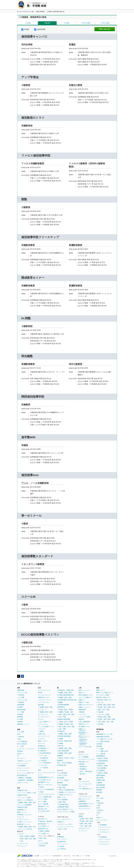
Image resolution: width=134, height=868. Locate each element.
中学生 (66, 758)
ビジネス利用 (44, 843)
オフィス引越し (43, 799)
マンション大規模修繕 (24, 805)
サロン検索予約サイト (86, 789)
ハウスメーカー (23, 843)
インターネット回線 (103, 714)
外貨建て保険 (101, 780)
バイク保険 (21, 697)
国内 (41, 838)
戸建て (29, 793)
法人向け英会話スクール (65, 809)
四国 (99, 710)
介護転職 (81, 712)
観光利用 (42, 846)
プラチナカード (105, 832)
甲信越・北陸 (69, 712)
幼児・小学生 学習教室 (65, 763)
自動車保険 (21, 690)
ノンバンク (28, 761)
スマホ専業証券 (22, 741)
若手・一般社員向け (86, 771)
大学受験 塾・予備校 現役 (65, 690)
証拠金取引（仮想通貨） (26, 780)
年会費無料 (22, 766)
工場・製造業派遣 (84, 722)
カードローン (21, 758)
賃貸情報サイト (22, 810)
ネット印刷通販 (84, 757)
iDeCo (98, 808)
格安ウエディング (84, 799)
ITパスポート (68, 795)
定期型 (106, 758)
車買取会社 (42, 746)
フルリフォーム (23, 819)
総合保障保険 (101, 785)
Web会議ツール (84, 762)
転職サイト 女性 (84, 702)
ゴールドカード (23, 771)
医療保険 (20, 717)
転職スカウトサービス (86, 705)
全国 (90, 826)
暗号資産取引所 (22, 775)
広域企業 (101, 712)
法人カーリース (84, 754)
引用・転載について (78, 856)
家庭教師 (60, 760)
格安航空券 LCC (43, 829)
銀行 (20, 739)
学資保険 (20, 722)
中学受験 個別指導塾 (64, 736)
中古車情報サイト (44, 748)
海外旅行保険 (21, 710)
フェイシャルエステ (85, 784)
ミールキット (42, 710)
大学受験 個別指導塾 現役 (65, 695)
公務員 (61, 795)
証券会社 (21, 737)
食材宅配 (41, 705)
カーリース (42, 743)
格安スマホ (108, 700)
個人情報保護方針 (57, 856)
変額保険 (99, 790)
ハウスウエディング (85, 796)
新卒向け (83, 774)
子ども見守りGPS (44, 811)
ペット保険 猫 (101, 754)
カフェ (40, 775)
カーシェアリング (44, 736)
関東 (91, 819)
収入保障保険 (102, 768)
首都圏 (21, 802)
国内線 (42, 831)
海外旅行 (49, 821)
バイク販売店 (42, 760)
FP (60, 785)
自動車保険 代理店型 (103, 737)
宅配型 (42, 731)
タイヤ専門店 (61, 849)
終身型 (100, 758)
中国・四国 (32, 839)
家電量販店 (61, 837)
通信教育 (60, 756)
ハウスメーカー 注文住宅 (25, 829)
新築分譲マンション (24, 824)
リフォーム (21, 817)
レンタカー (42, 739)
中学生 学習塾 (86, 23)
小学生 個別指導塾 (63, 751)
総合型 (42, 787)
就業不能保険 (101, 775)
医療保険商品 (101, 756)
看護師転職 (82, 710)
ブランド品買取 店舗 (45, 797)
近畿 (30, 802)
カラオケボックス (84, 828)
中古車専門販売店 (45, 753)
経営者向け (84, 767)
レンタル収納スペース (47, 727)
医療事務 (65, 785)
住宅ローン (21, 754)
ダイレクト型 (23, 693)
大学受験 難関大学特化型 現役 (67, 700)
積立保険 (99, 792)
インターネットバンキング (26, 749)
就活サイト (82, 693)
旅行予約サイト (43, 819)
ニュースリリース (46, 856)
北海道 (61, 710)
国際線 (47, 831)
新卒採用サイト (84, 733)
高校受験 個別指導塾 (64, 719)
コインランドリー (44, 702)
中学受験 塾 (61, 731)
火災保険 (20, 707)
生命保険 (20, 714)
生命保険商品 (101, 763)
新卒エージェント (84, 737)
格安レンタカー (43, 741)
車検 (39, 770)
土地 (34, 793)
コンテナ (42, 729)
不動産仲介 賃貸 (22, 807)
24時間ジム (61, 822)
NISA (19, 734)
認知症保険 (100, 778)
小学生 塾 (60, 746)
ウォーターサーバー (44, 690)
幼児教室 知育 (62, 765)
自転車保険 (21, 705)
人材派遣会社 (83, 744)
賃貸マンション (22, 812)
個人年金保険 (101, 787)
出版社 (42, 792)
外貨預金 (20, 751)
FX (18, 756)
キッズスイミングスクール (65, 827)
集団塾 (25, 29)
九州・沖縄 (62, 717)
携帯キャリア (101, 690)
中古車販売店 (42, 751)
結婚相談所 (82, 801)
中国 (113, 707)
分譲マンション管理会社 (25, 800)
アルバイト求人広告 (85, 747)
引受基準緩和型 (103, 761)
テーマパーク (83, 831)
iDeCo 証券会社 (22, 744)
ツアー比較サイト (44, 833)
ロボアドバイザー (23, 783)
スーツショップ (62, 844)
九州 (34, 802)
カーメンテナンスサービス (47, 773)
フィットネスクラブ (64, 819)
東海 (26, 802)
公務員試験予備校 (63, 807)
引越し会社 (42, 734)
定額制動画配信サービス (46, 777)
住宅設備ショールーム (24, 815)
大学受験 (28, 23)
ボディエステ (83, 786)
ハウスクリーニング (44, 700)
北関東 (27, 836)
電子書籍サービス (44, 782)
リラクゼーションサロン (65, 824)
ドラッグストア (62, 839)
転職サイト (82, 700)
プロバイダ (100, 702)
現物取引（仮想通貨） (26, 778)
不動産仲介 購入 (22, 795)
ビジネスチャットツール (86, 759)
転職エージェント (84, 707)
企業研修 (81, 764)
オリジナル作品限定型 (47, 789)
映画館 (81, 816)
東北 (22, 836)
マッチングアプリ (84, 809)
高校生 (61, 758)
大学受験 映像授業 (63, 705)
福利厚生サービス (44, 806)
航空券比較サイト (44, 824)
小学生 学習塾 (105, 23)
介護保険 (99, 783)
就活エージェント (84, 690)
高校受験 (47, 23)
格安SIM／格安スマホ (103, 697)
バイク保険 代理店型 (103, 741)
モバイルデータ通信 (103, 695)
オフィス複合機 (43, 804)
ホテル (40, 841)
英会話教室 (61, 778)
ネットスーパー (43, 714)
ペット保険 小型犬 (102, 751)
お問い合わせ (67, 856)
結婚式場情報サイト (85, 806)
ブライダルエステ (84, 781)
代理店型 (21, 695)
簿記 (64, 787)
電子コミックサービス (45, 785)
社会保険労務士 (69, 790)
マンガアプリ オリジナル (46, 794)
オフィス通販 (42, 802)
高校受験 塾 (61, 707)
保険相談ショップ (23, 724)
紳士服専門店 (61, 842)
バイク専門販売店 (45, 763)
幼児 (60, 775)
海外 (45, 838)
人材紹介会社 (83, 740)
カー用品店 (61, 846)
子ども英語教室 (62, 773)
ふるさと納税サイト (44, 722)
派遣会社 (81, 719)
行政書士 (61, 792)
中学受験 (67, 23)
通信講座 (60, 783)
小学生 (72, 758)
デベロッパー (23, 846)
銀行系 (21, 761)
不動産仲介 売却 (22, 790)
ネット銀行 (21, 746)
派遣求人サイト (84, 724)
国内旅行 (42, 821)
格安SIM (100, 700)
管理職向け (84, 769)
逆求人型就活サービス (86, 695)
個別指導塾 (40, 29)
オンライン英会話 (63, 780)
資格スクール (61, 797)
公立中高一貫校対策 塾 (65, 741)
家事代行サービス (44, 697)
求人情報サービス (84, 727)
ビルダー (21, 834)
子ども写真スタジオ (44, 780)
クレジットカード (23, 763)
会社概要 (37, 856)
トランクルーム (43, 724)
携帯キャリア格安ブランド (105, 693)
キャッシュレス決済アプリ (26, 773)
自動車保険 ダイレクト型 (104, 734)
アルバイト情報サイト (86, 697)
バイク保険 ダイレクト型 (104, 739)
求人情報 (87, 856)
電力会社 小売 (42, 809)
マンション (22, 793)
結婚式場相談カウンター (86, 804)
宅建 (60, 787)
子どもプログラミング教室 (66, 812)
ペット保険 (21, 712)
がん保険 (20, 719)
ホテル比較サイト (44, 826)
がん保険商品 (101, 771)
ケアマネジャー (71, 792)
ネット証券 (21, 732)
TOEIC (61, 790)
